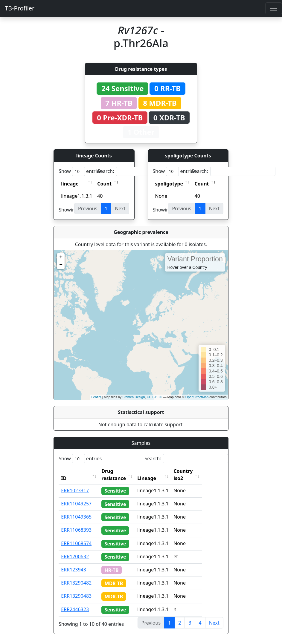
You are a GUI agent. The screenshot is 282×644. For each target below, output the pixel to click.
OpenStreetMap (197, 397)
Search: (139, 171)
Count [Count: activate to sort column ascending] (104, 184)
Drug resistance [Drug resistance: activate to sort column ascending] (114, 475)
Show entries (80, 171)
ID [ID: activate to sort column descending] (64, 478)
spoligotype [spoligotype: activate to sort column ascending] (169, 184)
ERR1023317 (75, 490)
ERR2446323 (75, 609)
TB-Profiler (20, 8)
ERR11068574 (76, 543)
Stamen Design (134, 397)
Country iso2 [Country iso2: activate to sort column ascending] (195, 475)
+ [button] (61, 257)
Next (214, 623)
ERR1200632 (75, 556)
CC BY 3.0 (155, 397)
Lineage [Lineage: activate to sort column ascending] (159, 478)
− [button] (61, 265)
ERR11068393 (76, 530)
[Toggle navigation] (274, 8)
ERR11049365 (76, 517)
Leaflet (96, 397)
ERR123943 (74, 570)
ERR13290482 (76, 583)
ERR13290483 (76, 596)
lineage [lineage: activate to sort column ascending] (70, 184)
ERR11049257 (76, 504)
